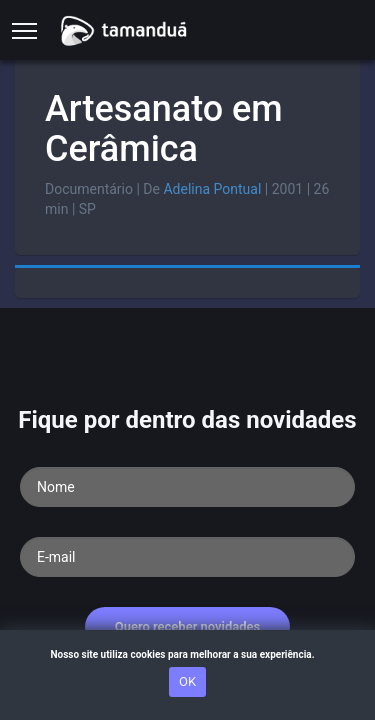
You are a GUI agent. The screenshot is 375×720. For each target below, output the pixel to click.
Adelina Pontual (212, 189)
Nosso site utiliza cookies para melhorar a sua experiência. (187, 654)
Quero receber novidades (188, 626)
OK (187, 681)
